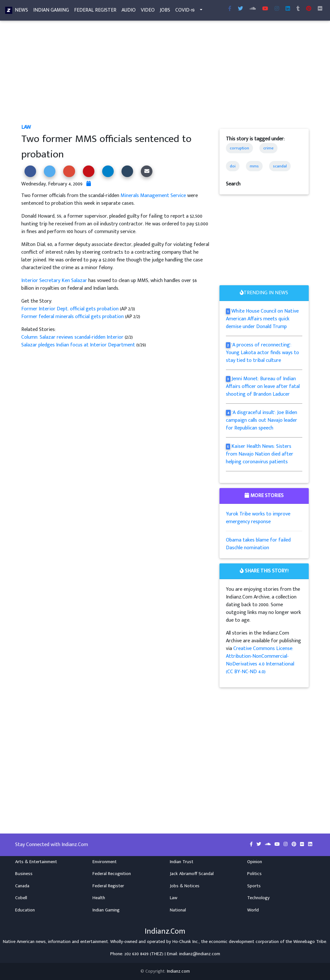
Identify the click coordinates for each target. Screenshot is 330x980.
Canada (22, 886)
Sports (254, 886)
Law (26, 127)
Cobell (21, 898)
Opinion (255, 862)
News (21, 11)
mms (254, 166)
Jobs (165, 11)
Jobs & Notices (185, 886)
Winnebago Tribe (310, 942)
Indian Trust (182, 862)
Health (99, 898)
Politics (254, 874)
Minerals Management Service (153, 196)
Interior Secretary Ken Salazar (54, 281)
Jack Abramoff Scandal (192, 874)
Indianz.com (178, 971)
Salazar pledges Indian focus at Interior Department (79, 345)
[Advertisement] (165, 76)
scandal (280, 166)
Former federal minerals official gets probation (73, 317)
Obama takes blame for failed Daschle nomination (258, 544)
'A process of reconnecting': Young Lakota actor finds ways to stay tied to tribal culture (262, 353)
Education (25, 910)
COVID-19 (185, 11)
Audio (129, 11)
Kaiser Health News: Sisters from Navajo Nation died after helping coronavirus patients (260, 454)
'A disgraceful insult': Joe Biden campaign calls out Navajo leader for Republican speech (262, 420)
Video (148, 11)
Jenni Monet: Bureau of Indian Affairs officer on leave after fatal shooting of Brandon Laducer (263, 386)
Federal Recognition (112, 874)
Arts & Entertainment (36, 862)
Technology (258, 898)
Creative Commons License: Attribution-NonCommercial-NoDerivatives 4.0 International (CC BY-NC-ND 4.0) (260, 660)
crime (268, 148)
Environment (105, 862)
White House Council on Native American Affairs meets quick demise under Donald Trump (262, 319)
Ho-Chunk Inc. (186, 942)
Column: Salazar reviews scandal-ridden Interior (73, 337)
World (253, 910)
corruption (239, 148)
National (178, 910)
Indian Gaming (51, 11)
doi (233, 166)
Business (24, 874)
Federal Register (95, 11)
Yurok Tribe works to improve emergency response (258, 518)
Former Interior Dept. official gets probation (71, 309)
